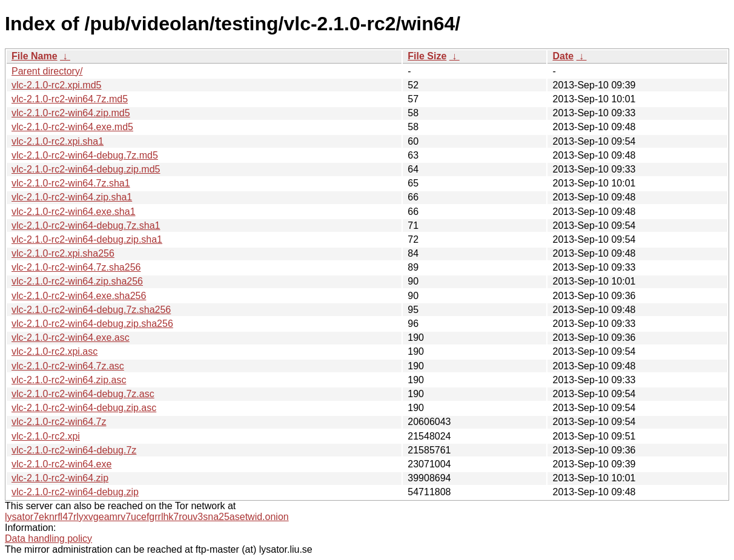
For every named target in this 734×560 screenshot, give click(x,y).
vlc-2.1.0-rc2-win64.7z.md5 (70, 99)
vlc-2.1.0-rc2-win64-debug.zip (75, 492)
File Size (427, 56)
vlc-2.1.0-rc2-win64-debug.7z (74, 450)
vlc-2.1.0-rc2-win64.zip (60, 478)
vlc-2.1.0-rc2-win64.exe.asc (71, 338)
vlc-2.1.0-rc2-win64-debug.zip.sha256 (92, 324)
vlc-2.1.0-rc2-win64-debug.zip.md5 (86, 169)
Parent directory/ (47, 71)
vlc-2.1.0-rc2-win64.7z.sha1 (71, 183)
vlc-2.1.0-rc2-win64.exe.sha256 (79, 296)
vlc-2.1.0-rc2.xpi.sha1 (58, 141)
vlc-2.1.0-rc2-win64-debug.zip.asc (84, 408)
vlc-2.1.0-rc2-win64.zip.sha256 (77, 281)
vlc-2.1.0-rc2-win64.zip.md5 (71, 113)
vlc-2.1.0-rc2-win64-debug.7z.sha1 (86, 226)
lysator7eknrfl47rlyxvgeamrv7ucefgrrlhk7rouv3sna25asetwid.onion (147, 517)
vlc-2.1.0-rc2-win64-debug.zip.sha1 (87, 239)
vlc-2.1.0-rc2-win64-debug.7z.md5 (85, 155)
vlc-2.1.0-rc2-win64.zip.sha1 (72, 197)
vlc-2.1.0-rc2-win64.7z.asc (68, 366)
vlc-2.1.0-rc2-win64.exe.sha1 (74, 212)
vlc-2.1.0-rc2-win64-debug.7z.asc (83, 394)
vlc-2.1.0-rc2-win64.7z (59, 422)
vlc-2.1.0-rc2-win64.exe (61, 464)
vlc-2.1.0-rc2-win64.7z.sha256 (76, 267)
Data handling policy (48, 539)
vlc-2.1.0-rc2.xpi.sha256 (63, 253)
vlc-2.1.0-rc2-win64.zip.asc (69, 380)
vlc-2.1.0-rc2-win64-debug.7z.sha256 (91, 310)
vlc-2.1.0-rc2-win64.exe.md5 (72, 127)
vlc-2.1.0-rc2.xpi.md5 (57, 85)
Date (563, 56)
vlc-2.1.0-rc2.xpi (46, 436)
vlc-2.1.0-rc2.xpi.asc (55, 351)
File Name (35, 56)
